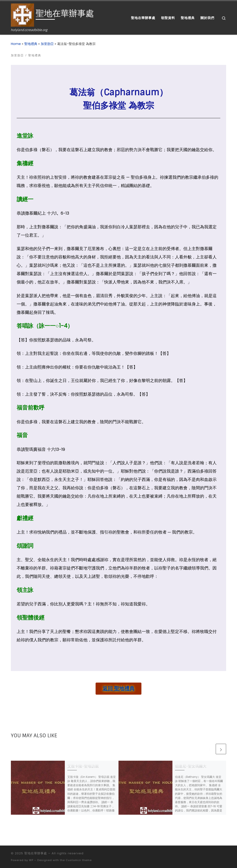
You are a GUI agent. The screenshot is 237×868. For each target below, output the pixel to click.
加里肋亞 (47, 44)
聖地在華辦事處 (36, 853)
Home (16, 44)
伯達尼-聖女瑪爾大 (191, 766)
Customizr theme (79, 860)
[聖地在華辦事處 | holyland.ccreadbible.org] (22, 15)
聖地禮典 (31, 44)
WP (31, 860)
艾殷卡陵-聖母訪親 (83, 766)
